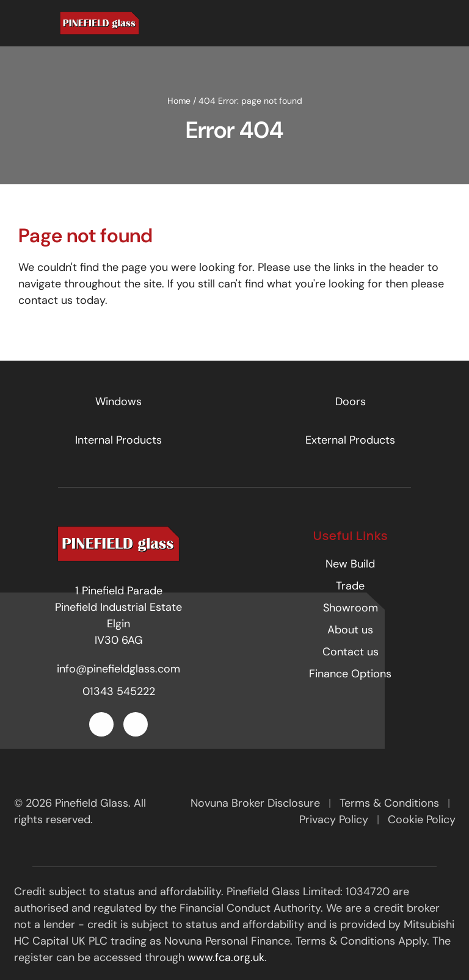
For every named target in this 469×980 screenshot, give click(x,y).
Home (179, 101)
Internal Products (118, 440)
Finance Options (350, 674)
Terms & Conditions (391, 803)
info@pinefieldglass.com (118, 669)
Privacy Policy (335, 820)
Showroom (351, 608)
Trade (350, 586)
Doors (351, 402)
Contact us (351, 652)
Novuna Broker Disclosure (257, 803)
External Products (350, 440)
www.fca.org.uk (226, 957)
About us (350, 630)
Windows (118, 402)
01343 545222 (119, 691)
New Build (350, 564)
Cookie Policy (422, 820)
